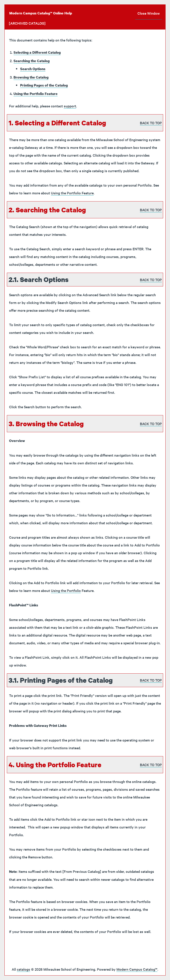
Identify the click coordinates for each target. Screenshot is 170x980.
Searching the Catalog (32, 61)
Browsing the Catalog (31, 77)
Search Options (33, 69)
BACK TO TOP (151, 123)
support (70, 106)
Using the (66, 590)
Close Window (149, 13)
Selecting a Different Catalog (37, 52)
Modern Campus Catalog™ (137, 969)
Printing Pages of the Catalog (44, 85)
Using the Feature (36, 94)
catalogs (23, 969)
